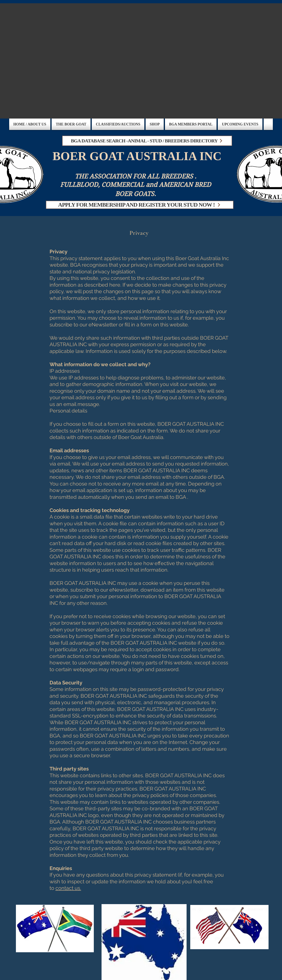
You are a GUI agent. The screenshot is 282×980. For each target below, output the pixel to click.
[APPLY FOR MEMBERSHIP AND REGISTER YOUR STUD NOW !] (140, 205)
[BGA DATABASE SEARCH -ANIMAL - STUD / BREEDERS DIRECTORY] (147, 141)
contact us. (68, 888)
